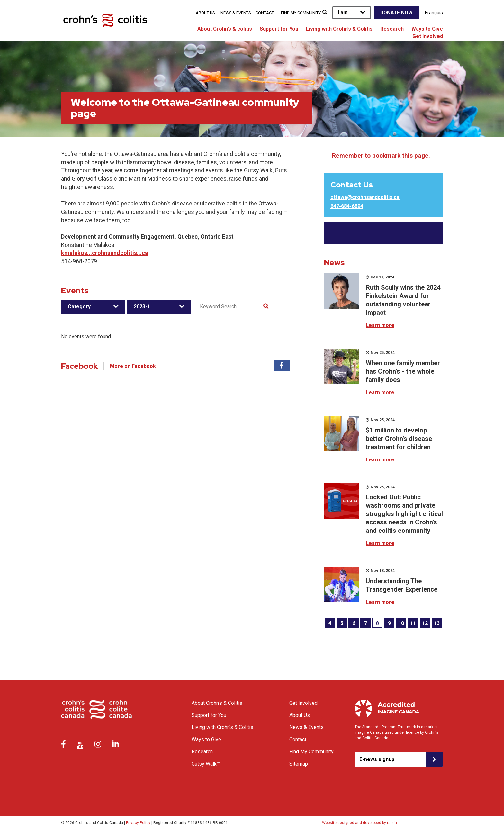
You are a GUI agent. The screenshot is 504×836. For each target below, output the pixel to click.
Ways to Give (427, 29)
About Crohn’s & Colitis (217, 703)
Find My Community (301, 13)
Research (392, 29)
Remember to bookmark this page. (381, 155)
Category (79, 307)
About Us (205, 13)
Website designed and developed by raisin (360, 823)
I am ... (345, 12)
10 (401, 623)
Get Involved (428, 36)
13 (437, 623)
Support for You (279, 29)
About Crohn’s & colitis (225, 29)
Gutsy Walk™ (206, 764)
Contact (265, 13)
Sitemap (299, 764)
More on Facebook (133, 366)
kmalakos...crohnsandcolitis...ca (105, 253)
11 (413, 623)
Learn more (380, 325)
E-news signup (377, 759)
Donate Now (396, 13)
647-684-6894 (347, 206)
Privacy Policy (138, 823)
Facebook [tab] (282, 366)
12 (425, 623)
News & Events (236, 13)
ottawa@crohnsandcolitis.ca (365, 197)
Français (434, 13)
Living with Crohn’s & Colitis (339, 29)
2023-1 (142, 307)
